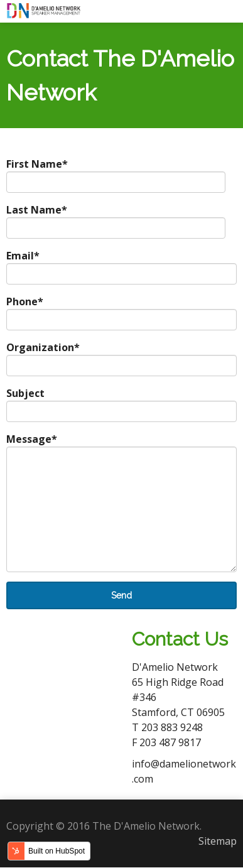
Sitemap (218, 841)
